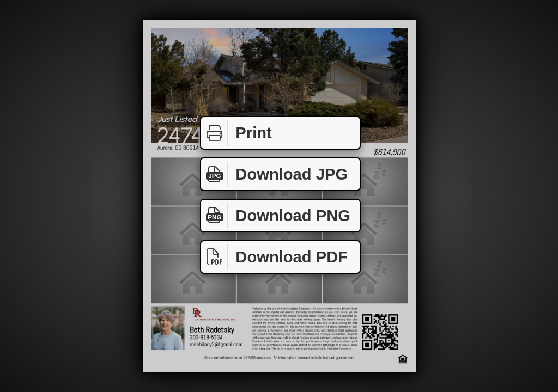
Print (236, 133)
